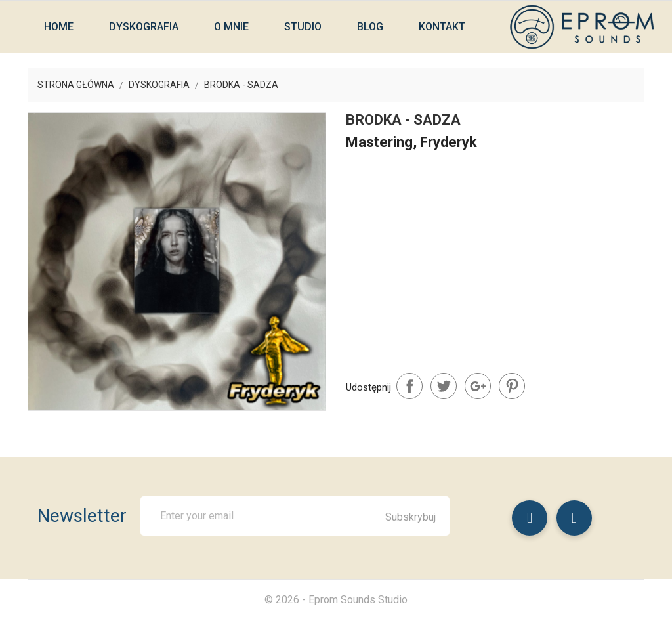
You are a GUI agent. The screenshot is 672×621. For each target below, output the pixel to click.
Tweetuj (444, 386)
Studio (303, 27)
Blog (370, 27)
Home (59, 27)
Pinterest (512, 386)
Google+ (478, 386)
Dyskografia (144, 27)
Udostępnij (409, 386)
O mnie (231, 27)
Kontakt (442, 27)
